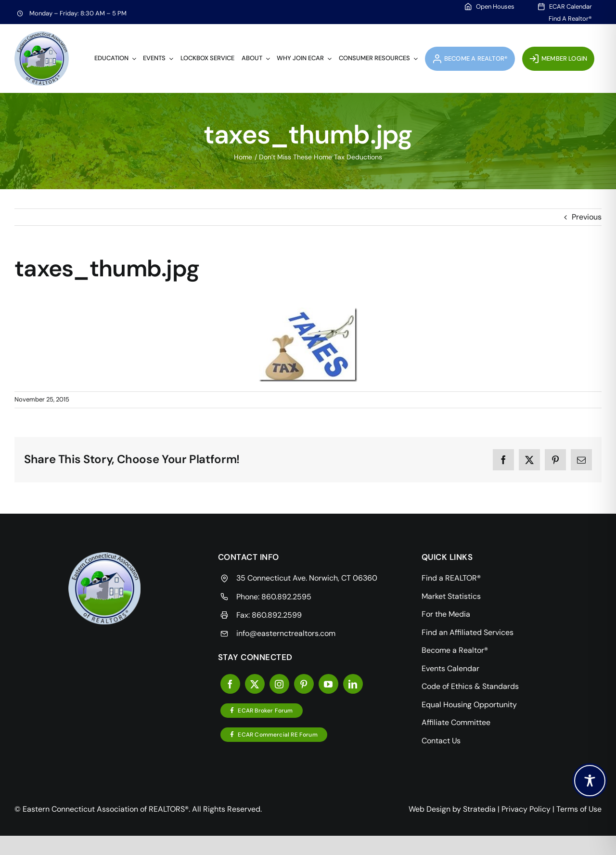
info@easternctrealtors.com (286, 633)
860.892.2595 (286, 597)
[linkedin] (353, 684)
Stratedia (479, 809)
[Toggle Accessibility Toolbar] (590, 781)
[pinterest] (304, 684)
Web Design (430, 809)
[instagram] (279, 684)
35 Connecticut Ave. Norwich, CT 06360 (307, 578)
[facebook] (230, 684)
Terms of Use (579, 809)
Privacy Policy (526, 809)
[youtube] (328, 684)
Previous (587, 217)
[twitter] (255, 684)
